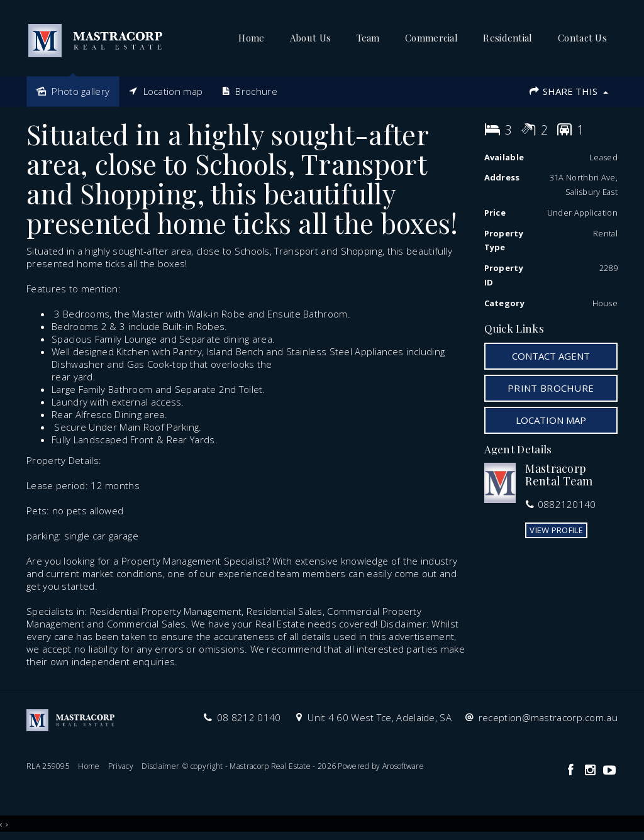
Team (368, 38)
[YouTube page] (609, 771)
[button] (551, 388)
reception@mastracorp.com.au (548, 717)
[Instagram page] (591, 771)
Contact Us (582, 38)
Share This (568, 91)
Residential (508, 38)
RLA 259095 (48, 766)
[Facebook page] (572, 771)
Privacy (121, 766)
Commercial (431, 38)
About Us (310, 38)
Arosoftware (403, 766)
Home (251, 38)
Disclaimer (160, 766)
